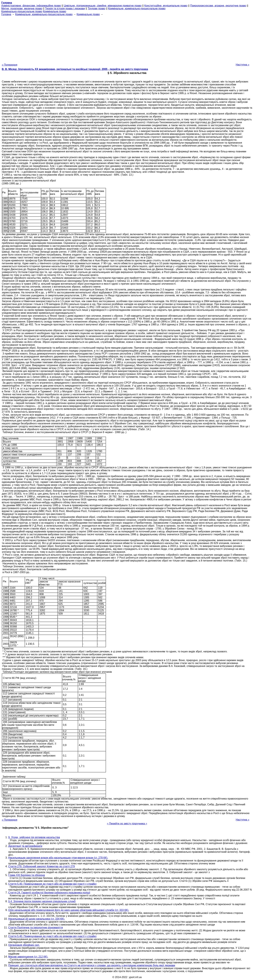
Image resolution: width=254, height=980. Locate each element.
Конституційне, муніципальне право (166, 6)
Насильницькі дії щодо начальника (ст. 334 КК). (37, 919)
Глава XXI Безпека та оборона (27, 875)
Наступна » (242, 65)
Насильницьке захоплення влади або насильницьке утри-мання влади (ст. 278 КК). (58, 858)
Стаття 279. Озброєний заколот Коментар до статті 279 (41, 866)
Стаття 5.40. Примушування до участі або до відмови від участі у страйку (52, 884)
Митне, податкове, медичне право (22, 8)
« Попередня (10, 65)
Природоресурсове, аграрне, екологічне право (218, 6)
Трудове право (96, 8)
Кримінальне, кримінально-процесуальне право (137, 8)
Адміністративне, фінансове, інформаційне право (31, 6)
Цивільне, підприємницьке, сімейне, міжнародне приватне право (103, 6)
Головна (6, 14)
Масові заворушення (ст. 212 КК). (28, 957)
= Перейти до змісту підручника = (127, 824)
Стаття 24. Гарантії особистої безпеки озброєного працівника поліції (49, 893)
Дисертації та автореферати (25, 846)
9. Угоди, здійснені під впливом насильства (34, 837)
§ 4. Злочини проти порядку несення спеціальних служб (42, 901)
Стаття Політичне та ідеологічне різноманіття (36, 928)
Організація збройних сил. (24, 945)
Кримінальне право (55, 11)
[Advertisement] (127, 38)
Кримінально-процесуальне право (22, 11)
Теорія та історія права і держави (65, 8)
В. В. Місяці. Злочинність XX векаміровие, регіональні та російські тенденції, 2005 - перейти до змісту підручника (75, 69)
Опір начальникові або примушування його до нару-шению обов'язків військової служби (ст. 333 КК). (69, 910)
